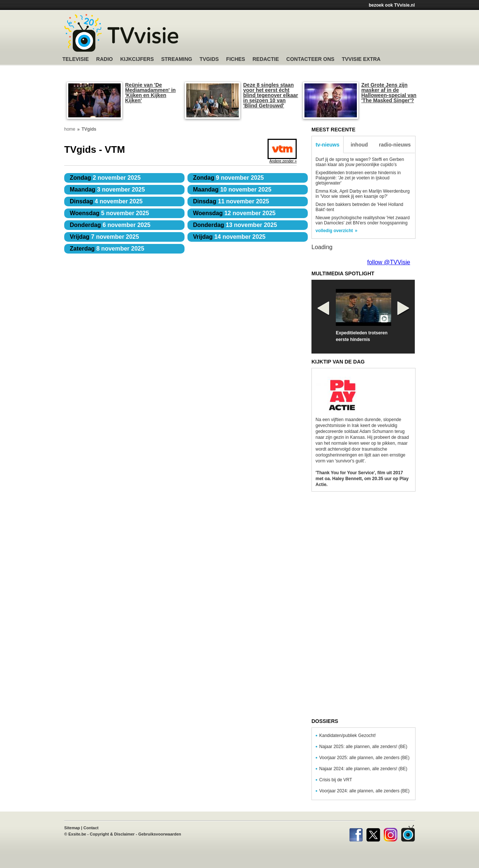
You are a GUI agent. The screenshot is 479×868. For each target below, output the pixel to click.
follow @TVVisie (389, 262)
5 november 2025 (109, 213)
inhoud (359, 145)
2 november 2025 (105, 178)
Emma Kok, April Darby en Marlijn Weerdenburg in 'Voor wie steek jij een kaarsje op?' (363, 194)
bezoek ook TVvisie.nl (392, 5)
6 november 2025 (110, 225)
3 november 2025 (107, 190)
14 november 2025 (229, 237)
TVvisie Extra (361, 59)
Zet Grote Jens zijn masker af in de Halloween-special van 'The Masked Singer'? (389, 93)
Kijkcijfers (137, 59)
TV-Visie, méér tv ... (121, 33)
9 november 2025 (228, 178)
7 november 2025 (104, 237)
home (70, 129)
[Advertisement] (310, 35)
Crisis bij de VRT (336, 780)
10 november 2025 (232, 190)
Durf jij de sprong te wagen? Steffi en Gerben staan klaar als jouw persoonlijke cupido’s (360, 162)
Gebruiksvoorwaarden (160, 834)
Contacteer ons (310, 59)
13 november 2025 (235, 225)
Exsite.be (77, 834)
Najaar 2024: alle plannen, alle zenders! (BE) (363, 769)
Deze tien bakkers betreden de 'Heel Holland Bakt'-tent (359, 207)
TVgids (209, 59)
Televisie (76, 59)
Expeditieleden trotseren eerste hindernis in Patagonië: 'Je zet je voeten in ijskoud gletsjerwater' (358, 178)
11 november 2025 (231, 201)
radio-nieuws (395, 145)
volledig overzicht (334, 231)
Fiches (236, 59)
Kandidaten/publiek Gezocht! (347, 736)
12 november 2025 (234, 213)
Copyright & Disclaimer (112, 834)
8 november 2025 (107, 249)
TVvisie (408, 833)
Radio (105, 59)
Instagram (391, 833)
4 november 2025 (106, 201)
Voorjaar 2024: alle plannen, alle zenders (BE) (364, 791)
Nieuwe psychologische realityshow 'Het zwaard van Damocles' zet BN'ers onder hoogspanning (363, 220)
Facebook (356, 833)
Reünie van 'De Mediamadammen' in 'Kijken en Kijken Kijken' (150, 93)
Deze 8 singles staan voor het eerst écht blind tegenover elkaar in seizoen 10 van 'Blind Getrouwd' (271, 95)
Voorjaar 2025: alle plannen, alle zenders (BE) (364, 758)
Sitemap (72, 828)
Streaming (177, 59)
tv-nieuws (328, 145)
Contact (91, 828)
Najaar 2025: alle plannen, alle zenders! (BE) (363, 747)
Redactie (266, 59)
